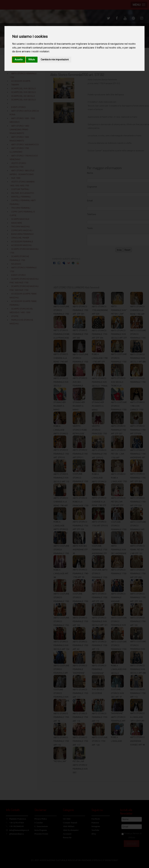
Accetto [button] (19, 60)
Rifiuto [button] (32, 60)
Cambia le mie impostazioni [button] (55, 60)
